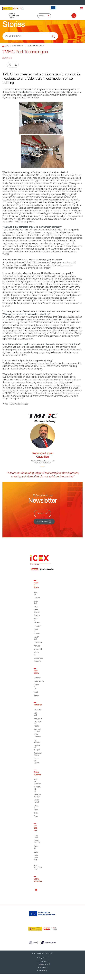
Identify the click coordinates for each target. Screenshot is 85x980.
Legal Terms (43, 958)
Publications (38, 643)
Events (36, 607)
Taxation (37, 696)
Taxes (36, 813)
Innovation (37, 626)
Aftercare (37, 598)
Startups (37, 646)
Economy (37, 678)
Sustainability (38, 649)
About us (12, 14)
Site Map (43, 968)
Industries (38, 705)
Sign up (41, 514)
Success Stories (18, 46)
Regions (11, 17)
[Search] (72, 16)
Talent (36, 692)
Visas (36, 816)
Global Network (14, 16)
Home (5, 46)
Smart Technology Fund (38, 868)
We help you (35, 828)
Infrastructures (39, 681)
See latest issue (42, 522)
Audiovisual (38, 719)
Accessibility (43, 971)
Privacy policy (43, 961)
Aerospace (38, 710)
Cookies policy (43, 965)
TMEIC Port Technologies (36, 46)
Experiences (38, 658)
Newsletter (38, 662)
